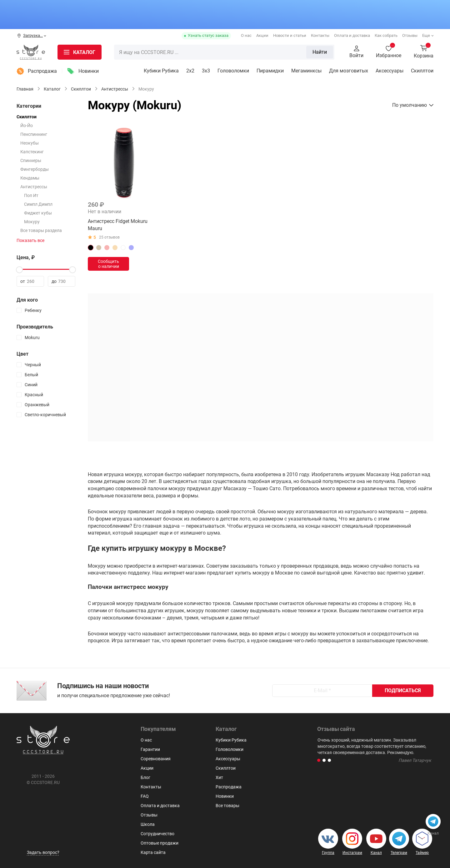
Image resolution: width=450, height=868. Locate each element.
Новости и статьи (290, 35)
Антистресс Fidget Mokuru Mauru (118, 225)
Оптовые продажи (160, 843)
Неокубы (30, 143)
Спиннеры (31, 160)
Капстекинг (32, 152)
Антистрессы (34, 187)
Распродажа (42, 71)
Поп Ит (31, 195)
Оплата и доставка (352, 35)
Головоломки (233, 71)
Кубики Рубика (161, 71)
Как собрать (386, 35)
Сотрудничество (157, 834)
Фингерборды (35, 169)
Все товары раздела (41, 230)
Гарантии (150, 749)
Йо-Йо (27, 126)
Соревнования (156, 759)
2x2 (190, 71)
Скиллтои (422, 71)
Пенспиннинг (34, 134)
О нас (246, 35)
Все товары (227, 806)
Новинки (89, 71)
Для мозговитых (349, 71)
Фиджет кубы (38, 213)
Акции (262, 35)
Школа (148, 824)
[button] (319, 760)
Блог (145, 777)
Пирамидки (270, 71)
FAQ (145, 796)
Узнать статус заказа (208, 35)
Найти (320, 52)
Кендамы (30, 178)
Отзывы (410, 35)
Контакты (320, 35)
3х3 (206, 71)
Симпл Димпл (38, 204)
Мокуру (32, 222)
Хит (219, 777)
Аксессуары (390, 71)
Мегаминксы (306, 71)
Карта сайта (153, 852)
